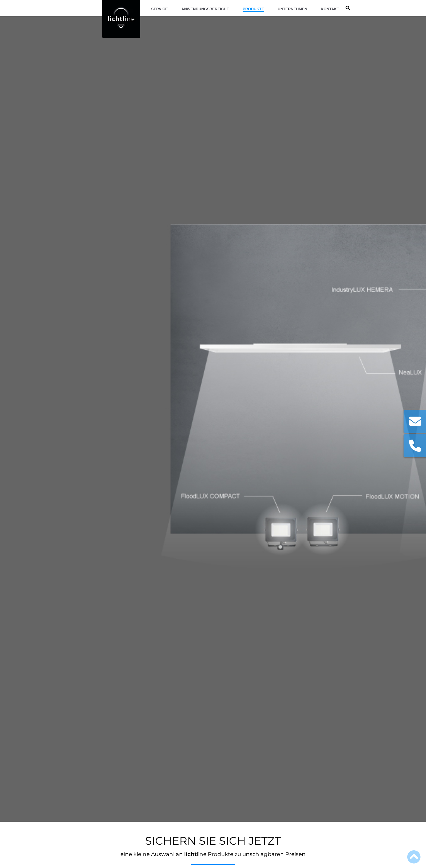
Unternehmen (292, 9)
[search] (348, 8)
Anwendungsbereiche (205, 9)
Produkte (253, 9)
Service (159, 9)
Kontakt (330, 9)
